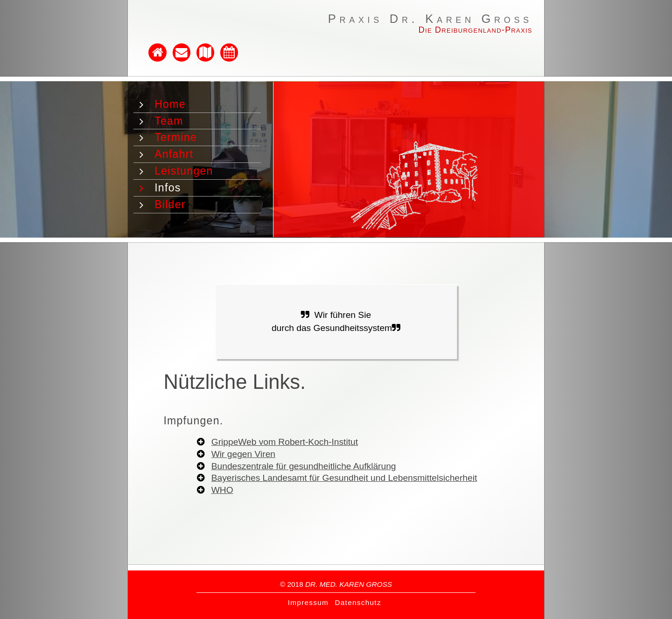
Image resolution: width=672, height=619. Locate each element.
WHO (222, 490)
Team (169, 121)
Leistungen (184, 171)
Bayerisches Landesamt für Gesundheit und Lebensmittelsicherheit (344, 478)
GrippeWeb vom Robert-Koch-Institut (285, 442)
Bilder (170, 204)
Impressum (308, 602)
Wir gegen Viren (243, 454)
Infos (168, 188)
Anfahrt (174, 154)
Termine (176, 137)
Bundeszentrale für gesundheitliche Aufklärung (304, 466)
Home (170, 104)
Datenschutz (358, 602)
